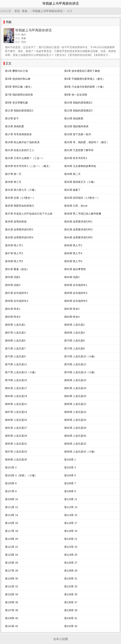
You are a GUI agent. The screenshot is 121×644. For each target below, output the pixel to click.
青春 (25, 11)
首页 (17, 11)
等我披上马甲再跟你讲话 (47, 11)
